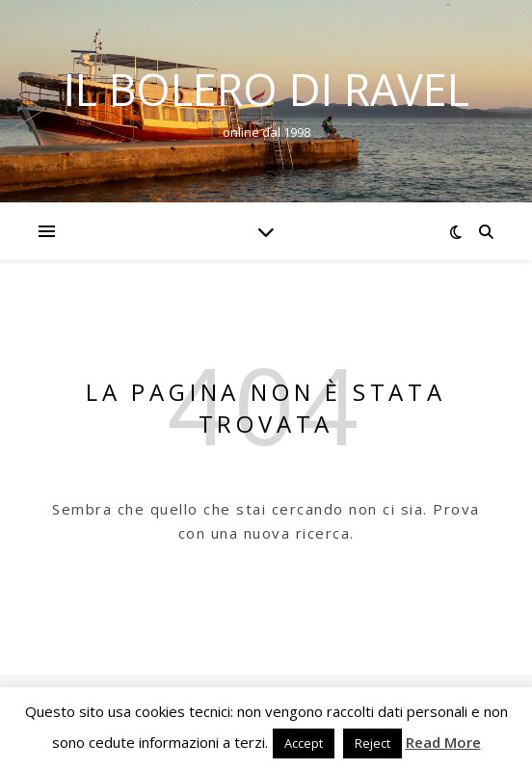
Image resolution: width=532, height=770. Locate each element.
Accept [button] (304, 743)
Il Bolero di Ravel (266, 89)
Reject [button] (372, 743)
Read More (443, 742)
